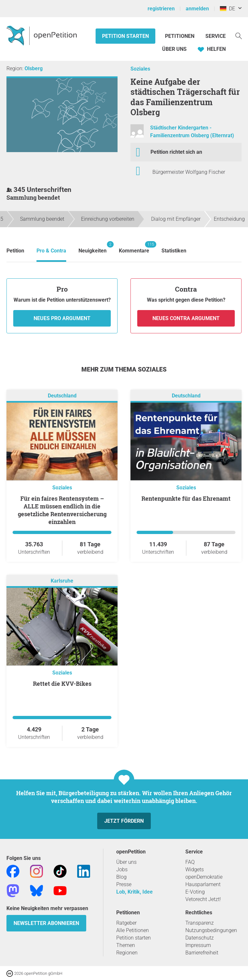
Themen (126, 945)
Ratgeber (126, 923)
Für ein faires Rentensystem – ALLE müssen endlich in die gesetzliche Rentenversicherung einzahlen (62, 510)
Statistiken (174, 251)
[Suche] (239, 35)
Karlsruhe (62, 581)
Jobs (122, 869)
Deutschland (62, 396)
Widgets (195, 869)
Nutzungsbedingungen (211, 930)
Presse (124, 884)
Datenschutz (200, 938)
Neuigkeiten (93, 247)
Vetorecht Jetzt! (203, 899)
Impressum (198, 945)
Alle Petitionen (133, 930)
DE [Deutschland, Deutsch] (227, 9)
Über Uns (174, 49)
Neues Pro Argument (62, 318)
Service (216, 36)
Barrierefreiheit (202, 953)
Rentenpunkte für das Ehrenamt (186, 498)
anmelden (197, 9)
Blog (121, 877)
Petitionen (180, 36)
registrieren (161, 9)
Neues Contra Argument (186, 318)
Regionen (127, 953)
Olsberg (34, 68)
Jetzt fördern (124, 821)
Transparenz (200, 923)
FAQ (190, 862)
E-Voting (195, 892)
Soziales (140, 69)
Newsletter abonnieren (46, 923)
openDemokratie (204, 877)
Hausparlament (203, 884)
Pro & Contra (51, 251)
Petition (15, 251)
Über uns (126, 862)
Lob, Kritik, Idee (134, 892)
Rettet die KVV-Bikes (62, 684)
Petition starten (125, 36)
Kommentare (134, 247)
